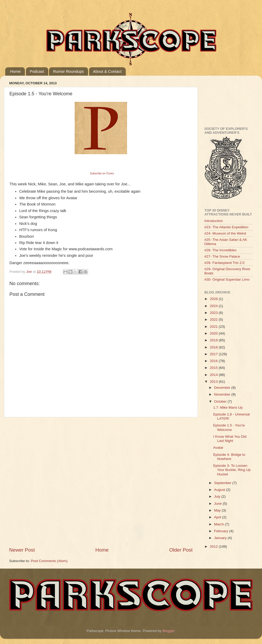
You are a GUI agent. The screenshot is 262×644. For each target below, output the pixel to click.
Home (15, 71)
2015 (214, 368)
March (219, 524)
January (221, 538)
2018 (214, 347)
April (218, 517)
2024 (214, 306)
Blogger (168, 631)
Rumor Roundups (68, 71)
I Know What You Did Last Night (230, 439)
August (220, 490)
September (223, 483)
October (221, 401)
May (218, 510)
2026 (214, 299)
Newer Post (22, 550)
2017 (214, 354)
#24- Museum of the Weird (225, 233)
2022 (214, 320)
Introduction (214, 221)
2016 (214, 361)
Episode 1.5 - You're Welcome (229, 427)
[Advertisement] (58, 482)
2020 (214, 333)
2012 (214, 546)
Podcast (37, 71)
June (218, 504)
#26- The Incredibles (220, 250)
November (223, 394)
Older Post (181, 550)
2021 (214, 327)
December (223, 388)
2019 (214, 340)
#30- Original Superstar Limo (227, 279)
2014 (214, 375)
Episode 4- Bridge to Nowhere (229, 457)
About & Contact (107, 71)
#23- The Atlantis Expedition (226, 227)
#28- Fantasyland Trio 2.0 (224, 263)
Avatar (218, 448)
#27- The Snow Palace (222, 256)
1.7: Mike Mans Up (228, 407)
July (218, 496)
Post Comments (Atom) (49, 561)
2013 (214, 382)
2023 (214, 313)
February (222, 531)
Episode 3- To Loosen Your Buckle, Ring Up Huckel (232, 470)
